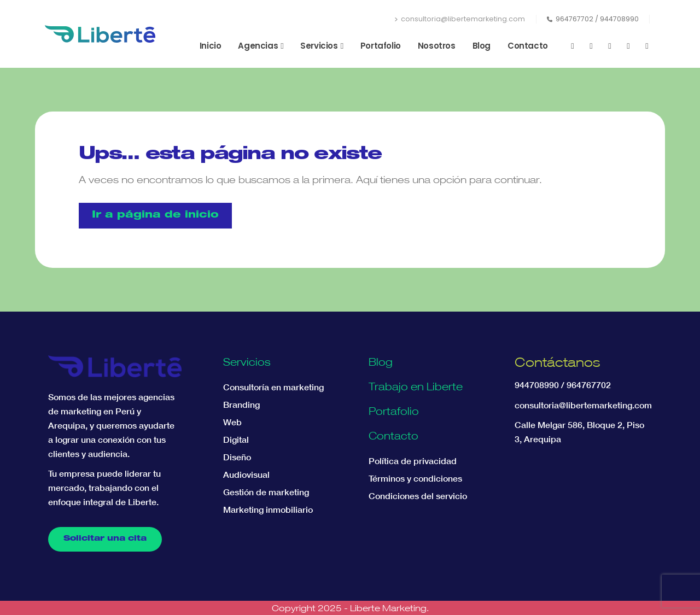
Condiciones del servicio (418, 496)
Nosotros (437, 46)
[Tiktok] (647, 46)
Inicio (211, 46)
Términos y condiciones (415, 478)
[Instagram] (610, 46)
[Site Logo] (100, 34)
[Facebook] (573, 46)
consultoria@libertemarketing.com (460, 19)
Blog (482, 46)
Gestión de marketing (266, 492)
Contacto (528, 46)
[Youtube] (591, 46)
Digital (236, 440)
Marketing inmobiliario (268, 509)
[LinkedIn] (628, 46)
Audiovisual (246, 475)
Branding (241, 405)
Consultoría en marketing (273, 387)
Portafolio (381, 46)
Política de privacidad (413, 461)
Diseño (237, 457)
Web (232, 422)
